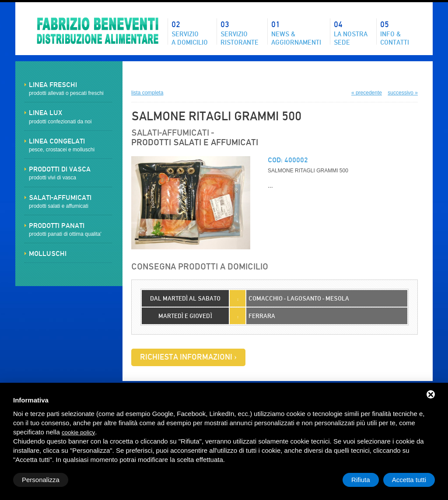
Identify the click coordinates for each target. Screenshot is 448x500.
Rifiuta (361, 480)
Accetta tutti (409, 480)
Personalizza (41, 480)
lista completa (147, 93)
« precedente (367, 93)
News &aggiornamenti (296, 32)
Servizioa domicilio (190, 32)
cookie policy (78, 432)
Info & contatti (395, 32)
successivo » (403, 93)
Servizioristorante (240, 32)
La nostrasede (351, 32)
